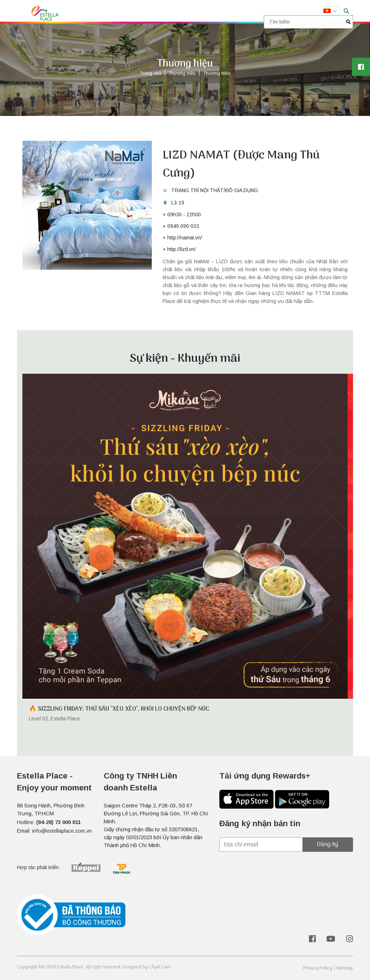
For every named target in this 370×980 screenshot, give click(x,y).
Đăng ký (328, 844)
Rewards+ (207, 11)
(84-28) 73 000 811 (58, 822)
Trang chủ (87, 11)
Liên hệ (252, 11)
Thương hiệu (123, 11)
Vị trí (231, 11)
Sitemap (345, 968)
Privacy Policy (318, 968)
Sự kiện (154, 11)
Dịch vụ (179, 11)
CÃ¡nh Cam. (160, 967)
